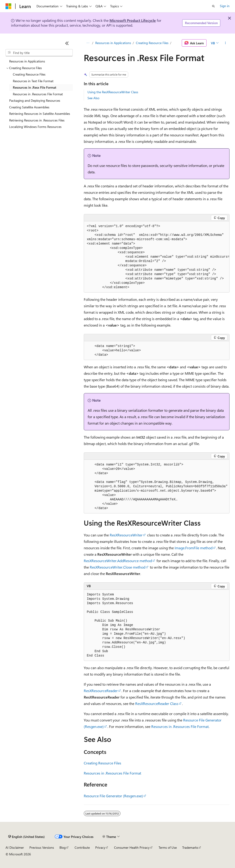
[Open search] (213, 6)
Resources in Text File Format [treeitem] (33, 81)
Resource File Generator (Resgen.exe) (113, 796)
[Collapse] (67, 43)
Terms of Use (168, 847)
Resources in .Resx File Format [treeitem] (35, 87)
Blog (63, 847)
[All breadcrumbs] (88, 43)
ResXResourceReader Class (157, 703)
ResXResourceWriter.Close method (117, 567)
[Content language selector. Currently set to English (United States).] (27, 837)
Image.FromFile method (194, 548)
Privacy (100, 847)
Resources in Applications (113, 43)
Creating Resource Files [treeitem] (29, 74)
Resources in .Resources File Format (180, 726)
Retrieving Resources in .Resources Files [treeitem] (37, 120)
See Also (93, 98)
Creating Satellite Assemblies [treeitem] (29, 107)
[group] (157, 257)
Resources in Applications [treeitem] (27, 61)
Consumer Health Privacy (132, 847)
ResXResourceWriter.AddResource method (118, 561)
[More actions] (225, 43)
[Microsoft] (8, 6)
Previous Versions (42, 847)
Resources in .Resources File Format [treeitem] (38, 94)
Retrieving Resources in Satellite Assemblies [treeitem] (40, 114)
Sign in (225, 6)
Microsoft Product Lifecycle (133, 20)
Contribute (82, 847)
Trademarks (190, 847)
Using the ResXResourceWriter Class (113, 92)
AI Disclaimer (15, 847)
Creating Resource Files (152, 43)
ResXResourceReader (101, 691)
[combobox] (39, 53)
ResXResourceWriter (126, 535)
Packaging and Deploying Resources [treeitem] (35, 100)
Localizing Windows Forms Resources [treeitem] (35, 127)
